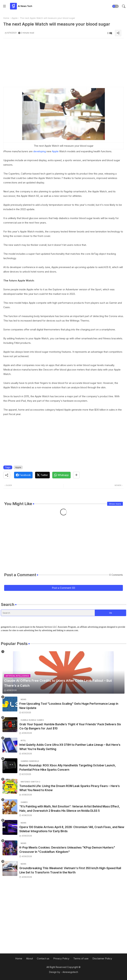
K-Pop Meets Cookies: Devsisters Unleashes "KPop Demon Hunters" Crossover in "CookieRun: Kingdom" (67, 850)
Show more (115, 504)
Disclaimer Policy (102, 958)
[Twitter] (42, 475)
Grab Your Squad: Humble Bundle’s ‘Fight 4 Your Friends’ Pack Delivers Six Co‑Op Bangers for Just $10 (70, 726)
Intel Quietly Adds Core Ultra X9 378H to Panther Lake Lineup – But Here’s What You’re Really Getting (70, 747)
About (30, 958)
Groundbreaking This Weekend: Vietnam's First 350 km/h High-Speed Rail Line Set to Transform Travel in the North (70, 870)
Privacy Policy (61, 958)
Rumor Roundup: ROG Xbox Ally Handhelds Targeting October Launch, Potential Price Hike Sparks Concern (68, 768)
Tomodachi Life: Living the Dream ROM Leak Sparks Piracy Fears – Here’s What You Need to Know (70, 788)
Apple (15, 18)
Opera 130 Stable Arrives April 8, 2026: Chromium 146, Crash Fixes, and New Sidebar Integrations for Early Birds (72, 829)
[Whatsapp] (61, 475)
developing (40, 151)
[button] (115, 6)
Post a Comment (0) (64, 588)
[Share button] (76, 475)
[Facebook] (23, 475)
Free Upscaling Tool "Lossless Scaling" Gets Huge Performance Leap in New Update (69, 706)
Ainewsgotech (70, 972)
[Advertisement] (63, 64)
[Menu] (4, 6)
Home (6, 18)
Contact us (43, 958)
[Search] (48, 613)
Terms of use (81, 958)
